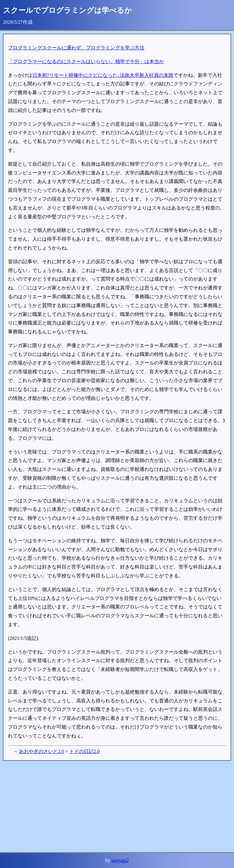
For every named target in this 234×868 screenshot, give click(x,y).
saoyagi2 (120, 860)
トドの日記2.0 (84, 751)
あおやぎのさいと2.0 (41, 751)
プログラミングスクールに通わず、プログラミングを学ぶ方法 (76, 48)
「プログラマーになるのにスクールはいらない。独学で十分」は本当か (86, 61)
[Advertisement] (117, 806)
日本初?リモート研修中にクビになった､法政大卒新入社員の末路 (103, 75)
